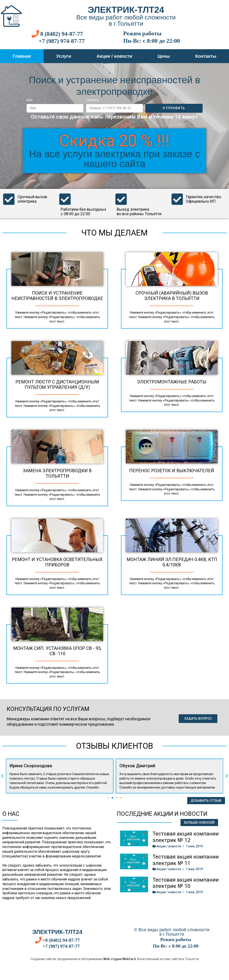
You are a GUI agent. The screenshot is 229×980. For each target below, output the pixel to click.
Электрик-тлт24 (126, 10)
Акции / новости (114, 56)
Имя (29, 100)
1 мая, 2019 (194, 846)
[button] (198, 719)
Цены (164, 56)
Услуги (64, 56)
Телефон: (93, 100)
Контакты (206, 56)
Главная (22, 56)
